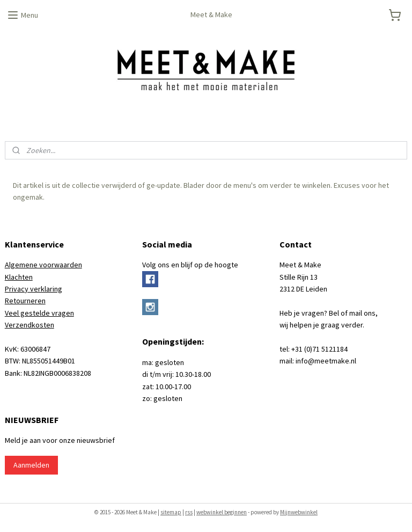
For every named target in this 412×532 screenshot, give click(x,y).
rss (189, 512)
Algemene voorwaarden (43, 265)
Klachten (19, 277)
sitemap (171, 512)
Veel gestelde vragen (39, 313)
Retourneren (25, 301)
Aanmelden (31, 465)
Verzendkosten (30, 325)
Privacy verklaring (34, 289)
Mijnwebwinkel (299, 512)
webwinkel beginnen (222, 512)
